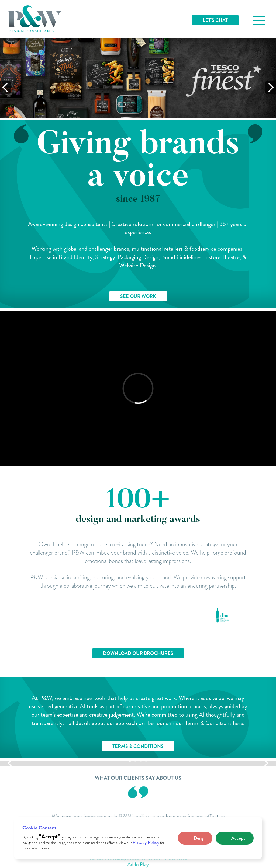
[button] (195, 838)
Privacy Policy (146, 842)
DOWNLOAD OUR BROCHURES (138, 653)
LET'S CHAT (215, 20)
